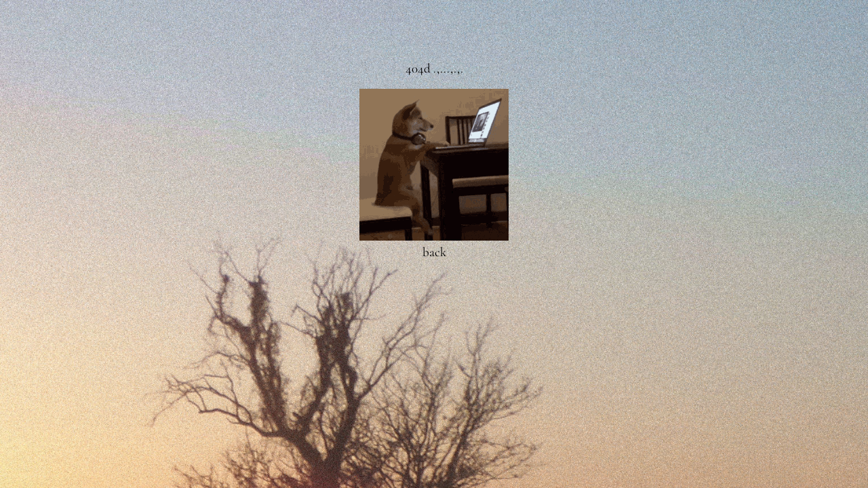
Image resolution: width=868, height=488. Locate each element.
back (434, 252)
